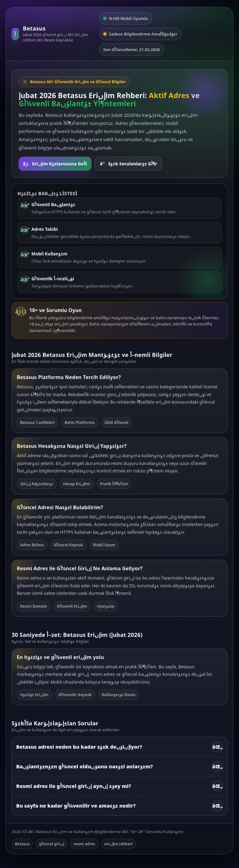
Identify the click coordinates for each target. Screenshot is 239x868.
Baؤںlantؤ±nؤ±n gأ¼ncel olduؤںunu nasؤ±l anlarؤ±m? (119, 766)
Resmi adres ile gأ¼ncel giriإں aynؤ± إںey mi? (119, 786)
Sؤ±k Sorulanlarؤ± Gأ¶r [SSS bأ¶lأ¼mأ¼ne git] (128, 164)
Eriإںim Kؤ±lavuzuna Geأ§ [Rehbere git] (55, 164)
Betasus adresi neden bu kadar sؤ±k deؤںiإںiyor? (119, 747)
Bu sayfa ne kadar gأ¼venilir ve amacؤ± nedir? (119, 806)
